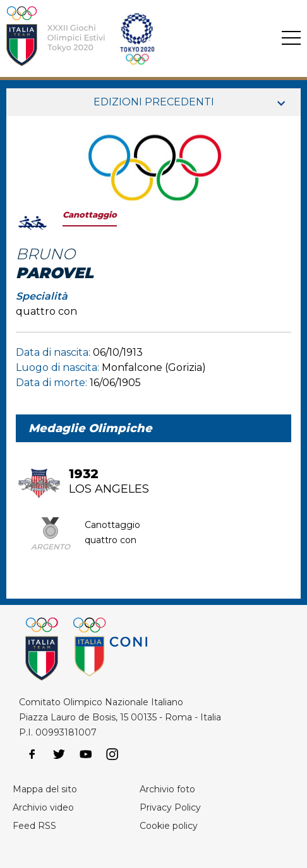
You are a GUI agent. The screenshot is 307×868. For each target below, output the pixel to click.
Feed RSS (34, 826)
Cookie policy (169, 826)
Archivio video (43, 807)
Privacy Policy (170, 807)
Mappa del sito (45, 789)
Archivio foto (167, 789)
